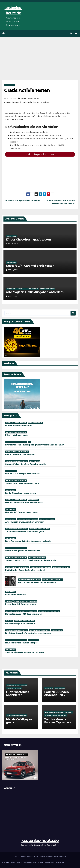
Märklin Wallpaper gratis (17, 435)
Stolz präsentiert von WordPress (26, 857)
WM (29, 442)
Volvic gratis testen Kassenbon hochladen (25, 653)
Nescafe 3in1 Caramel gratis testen (30, 266)
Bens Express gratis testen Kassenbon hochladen (29, 541)
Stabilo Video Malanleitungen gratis (22, 483)
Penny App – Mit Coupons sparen (21, 604)
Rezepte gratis (35, 461)
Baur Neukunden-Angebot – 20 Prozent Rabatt (57, 695)
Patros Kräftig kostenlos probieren (23, 201)
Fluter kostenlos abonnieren (19, 426)
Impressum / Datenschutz (55, 863)
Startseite (6, 863)
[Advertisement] (40, 55)
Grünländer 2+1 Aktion (16, 595)
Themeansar (62, 857)
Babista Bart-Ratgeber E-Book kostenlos (37, 582)
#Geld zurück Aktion (31, 99)
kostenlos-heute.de (40, 841)
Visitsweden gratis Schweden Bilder (23, 551)
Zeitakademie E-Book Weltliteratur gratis (25, 532)
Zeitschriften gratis (47, 289)
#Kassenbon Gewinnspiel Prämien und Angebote (27, 102)
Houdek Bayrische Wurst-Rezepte (21, 643)
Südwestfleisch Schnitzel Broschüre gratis (25, 464)
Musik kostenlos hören (61, 567)
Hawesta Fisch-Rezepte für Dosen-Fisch (24, 503)
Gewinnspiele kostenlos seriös (56, 715)
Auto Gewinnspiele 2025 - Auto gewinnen (59, 712)
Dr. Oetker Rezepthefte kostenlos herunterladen (28, 633)
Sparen (41, 863)
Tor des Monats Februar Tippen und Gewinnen (58, 722)
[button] (71, 34)
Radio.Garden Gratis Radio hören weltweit (25, 570)
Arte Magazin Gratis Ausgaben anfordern (35, 292)
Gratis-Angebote (30, 863)
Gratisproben (10, 85)
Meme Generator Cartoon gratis (20, 455)
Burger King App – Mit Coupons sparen (24, 614)
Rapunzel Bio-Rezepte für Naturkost (22, 474)
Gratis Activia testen (27, 90)
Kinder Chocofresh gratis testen (28, 240)
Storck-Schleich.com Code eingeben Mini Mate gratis (31, 561)
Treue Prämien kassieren (37, 558)
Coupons (9, 602)
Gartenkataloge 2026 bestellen (20, 624)
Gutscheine (49, 688)
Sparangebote (60, 688)
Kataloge (9, 621)
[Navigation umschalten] (76, 34)
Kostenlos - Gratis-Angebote (28, 289)
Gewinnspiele (16, 863)
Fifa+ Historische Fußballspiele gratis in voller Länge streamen (35, 445)
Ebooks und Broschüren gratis (17, 461)
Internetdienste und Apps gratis (17, 452)
